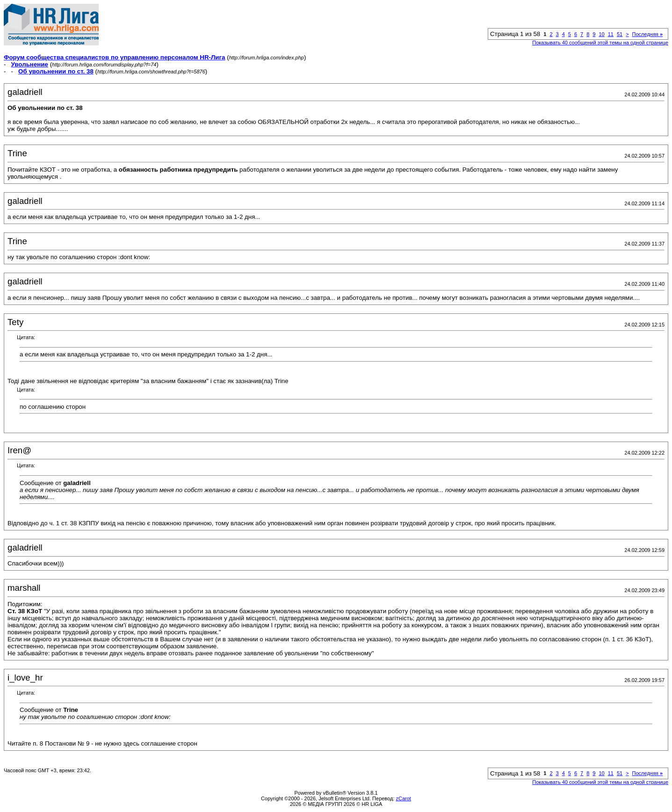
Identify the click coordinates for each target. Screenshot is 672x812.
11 (611, 34)
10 (601, 34)
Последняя (647, 34)
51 (620, 34)
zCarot (404, 798)
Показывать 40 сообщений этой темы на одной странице (600, 43)
